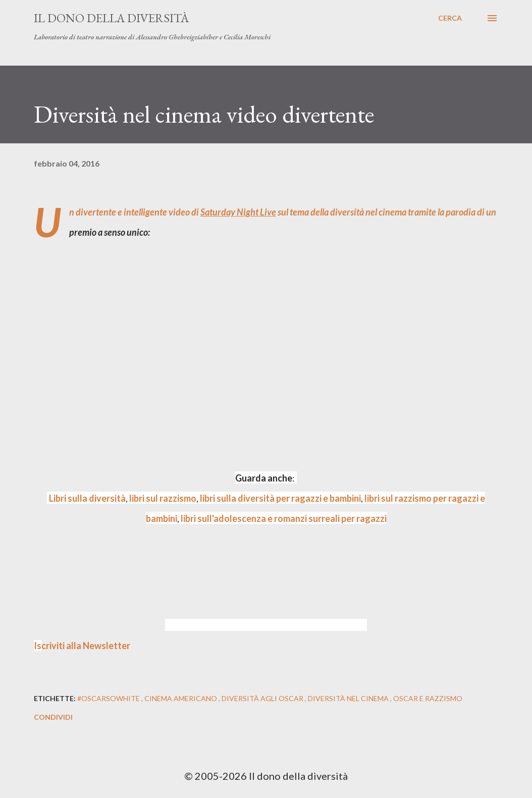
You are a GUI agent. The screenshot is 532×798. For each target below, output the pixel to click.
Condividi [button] (53, 717)
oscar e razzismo (428, 698)
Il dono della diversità (111, 18)
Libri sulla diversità (87, 498)
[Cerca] (450, 18)
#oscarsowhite (109, 698)
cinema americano (181, 698)
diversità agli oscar (263, 698)
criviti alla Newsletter (82, 646)
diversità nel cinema (349, 698)
